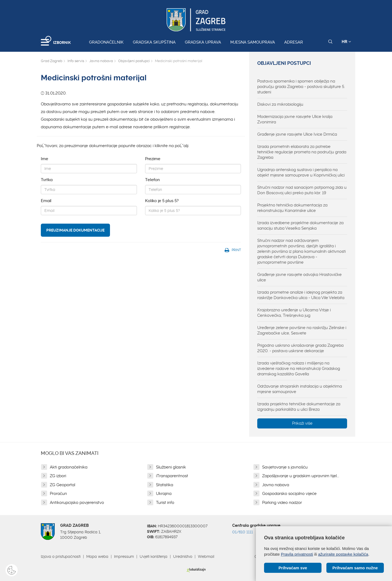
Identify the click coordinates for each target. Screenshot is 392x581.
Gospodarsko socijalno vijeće (289, 494)
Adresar (294, 42)
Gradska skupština (154, 42)
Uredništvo (183, 556)
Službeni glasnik (171, 467)
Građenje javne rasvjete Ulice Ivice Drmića (297, 134)
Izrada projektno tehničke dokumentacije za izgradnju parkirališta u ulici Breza (299, 407)
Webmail (206, 556)
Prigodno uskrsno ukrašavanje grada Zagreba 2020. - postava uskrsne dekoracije (300, 348)
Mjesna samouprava (253, 42)
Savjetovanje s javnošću (285, 467)
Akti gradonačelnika (69, 467)
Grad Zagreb (52, 61)
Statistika (165, 485)
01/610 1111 (243, 532)
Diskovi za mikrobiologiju (280, 104)
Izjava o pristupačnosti (61, 556)
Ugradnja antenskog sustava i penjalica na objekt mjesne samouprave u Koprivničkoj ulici (301, 172)
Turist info (165, 503)
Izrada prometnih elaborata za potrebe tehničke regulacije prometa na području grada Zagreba (302, 152)
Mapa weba (97, 556)
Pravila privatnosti (297, 554)
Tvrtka (47, 180)
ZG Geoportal (62, 485)
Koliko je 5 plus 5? (162, 201)
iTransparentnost (172, 476)
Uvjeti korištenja (154, 556)
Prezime (153, 159)
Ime (45, 159)
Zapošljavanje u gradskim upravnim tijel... (301, 476)
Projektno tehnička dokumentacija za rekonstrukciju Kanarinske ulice (292, 208)
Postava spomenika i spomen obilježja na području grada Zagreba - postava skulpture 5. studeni (301, 87)
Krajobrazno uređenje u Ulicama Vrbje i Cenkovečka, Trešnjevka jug (294, 313)
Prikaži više (302, 423)
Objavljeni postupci (134, 61)
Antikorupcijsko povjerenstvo (77, 503)
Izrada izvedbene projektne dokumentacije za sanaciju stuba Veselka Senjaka (300, 226)
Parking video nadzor (282, 503)
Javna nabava (101, 61)
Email (46, 201)
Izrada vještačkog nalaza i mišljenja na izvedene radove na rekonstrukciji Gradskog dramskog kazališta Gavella (299, 369)
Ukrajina (164, 494)
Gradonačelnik (106, 42)
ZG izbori (58, 476)
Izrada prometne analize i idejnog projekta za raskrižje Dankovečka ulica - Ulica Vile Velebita (301, 295)
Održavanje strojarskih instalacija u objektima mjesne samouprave (300, 389)
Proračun (58, 494)
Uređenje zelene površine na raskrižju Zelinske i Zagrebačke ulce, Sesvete (302, 330)
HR (346, 42)
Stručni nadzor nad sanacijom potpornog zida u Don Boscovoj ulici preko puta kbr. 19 (302, 190)
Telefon (152, 180)
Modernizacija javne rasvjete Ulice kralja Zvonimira (295, 119)
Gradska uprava (203, 42)
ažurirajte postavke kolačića (343, 554)
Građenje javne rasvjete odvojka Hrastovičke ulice (299, 277)
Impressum (124, 556)
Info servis (76, 61)
